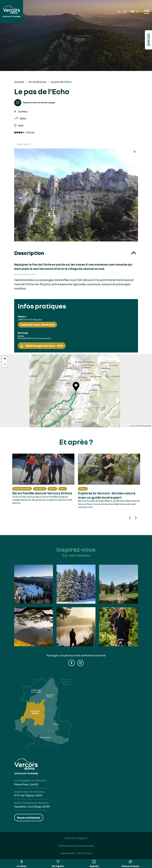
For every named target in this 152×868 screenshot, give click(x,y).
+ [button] (5, 359)
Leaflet (132, 426)
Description (24, 144)
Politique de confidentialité (76, 846)
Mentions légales (76, 838)
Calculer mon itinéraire (37, 324)
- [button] (5, 364)
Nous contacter (29, 817)
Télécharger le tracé (44, 346)
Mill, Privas (84, 853)
